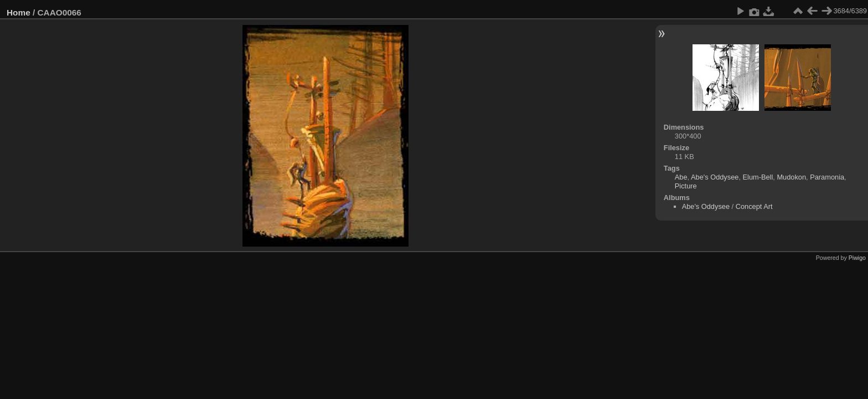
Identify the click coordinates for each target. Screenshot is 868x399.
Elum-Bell (758, 177)
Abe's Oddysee (715, 177)
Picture (686, 186)
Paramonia (827, 177)
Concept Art (754, 206)
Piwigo (857, 258)
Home (19, 12)
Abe (681, 177)
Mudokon (791, 177)
